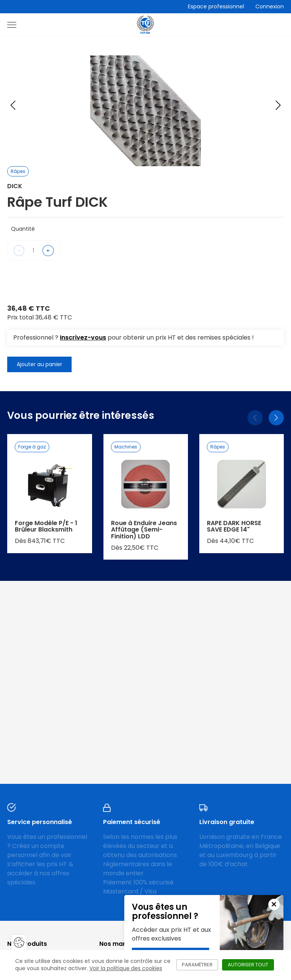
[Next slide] (278, 105)
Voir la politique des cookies (126, 968)
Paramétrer (200, 965)
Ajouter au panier (39, 364)
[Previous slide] (13, 105)
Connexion (270, 6)
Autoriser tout (251, 965)
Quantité (23, 229)
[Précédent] (255, 418)
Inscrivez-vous (83, 337)
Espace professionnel (216, 6)
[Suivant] (276, 418)
